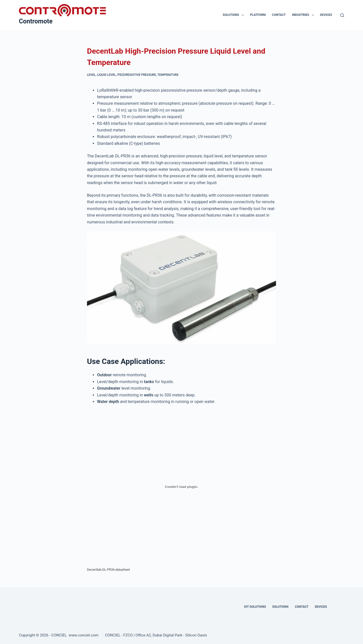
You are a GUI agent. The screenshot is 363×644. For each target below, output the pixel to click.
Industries (304, 15)
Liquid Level (107, 75)
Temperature (168, 75)
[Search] (342, 15)
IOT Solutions (255, 607)
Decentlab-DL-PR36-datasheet (108, 570)
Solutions (234, 15)
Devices (326, 15)
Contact (279, 15)
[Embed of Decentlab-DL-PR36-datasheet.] (181, 487)
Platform (258, 15)
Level (91, 75)
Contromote (36, 21)
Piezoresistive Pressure (137, 75)
